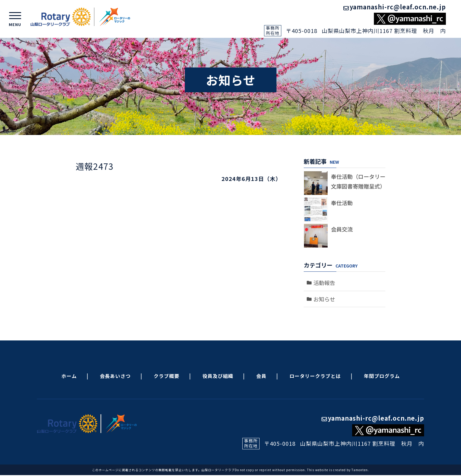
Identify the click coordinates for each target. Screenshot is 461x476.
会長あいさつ (115, 376)
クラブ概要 (167, 376)
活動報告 (324, 283)
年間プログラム (382, 376)
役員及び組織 (218, 376)
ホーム (69, 376)
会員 (261, 376)
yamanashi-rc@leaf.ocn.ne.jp (395, 7)
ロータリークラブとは (315, 376)
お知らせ (324, 299)
